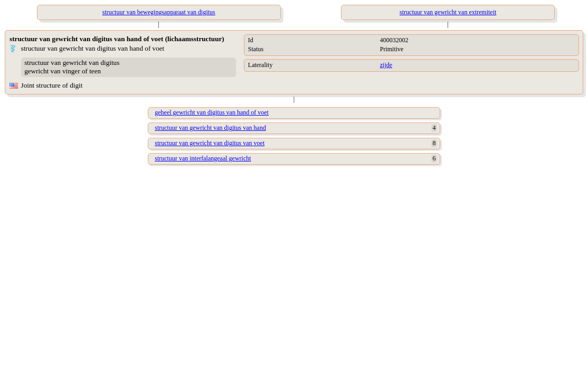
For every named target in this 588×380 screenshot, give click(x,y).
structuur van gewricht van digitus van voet (210, 143)
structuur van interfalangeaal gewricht (203, 158)
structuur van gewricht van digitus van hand (210, 128)
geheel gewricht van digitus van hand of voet (212, 112)
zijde (386, 65)
